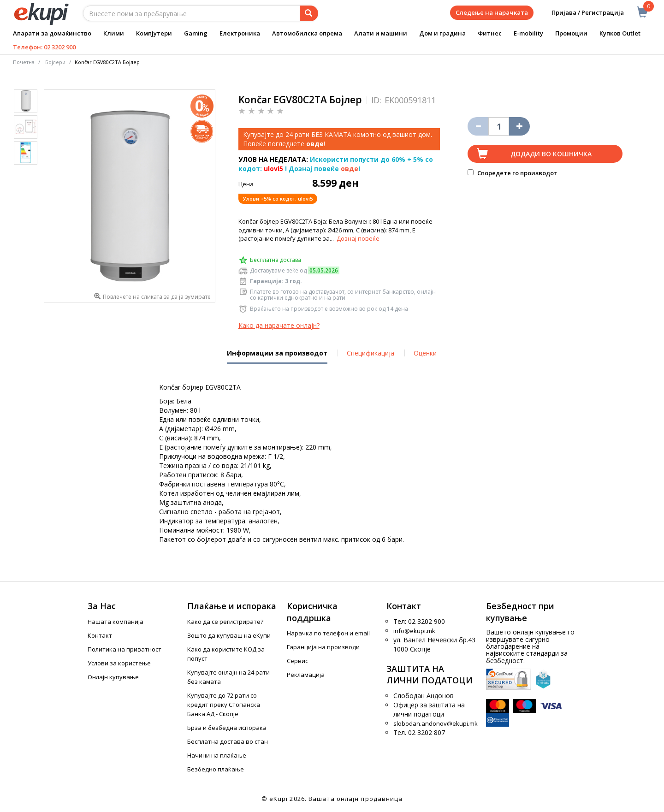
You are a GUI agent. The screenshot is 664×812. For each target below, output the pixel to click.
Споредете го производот (513, 173)
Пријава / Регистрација (581, 13)
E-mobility (528, 33)
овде (350, 169)
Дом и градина (442, 33)
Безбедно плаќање (216, 769)
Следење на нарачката (492, 12)
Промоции (571, 33)
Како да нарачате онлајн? (279, 325)
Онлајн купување (113, 677)
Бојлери (55, 62)
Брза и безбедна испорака (227, 728)
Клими (114, 33)
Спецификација (371, 353)
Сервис (297, 661)
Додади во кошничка (551, 154)
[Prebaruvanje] (309, 13)
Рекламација (306, 675)
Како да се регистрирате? (225, 622)
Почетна (24, 62)
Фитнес (490, 33)
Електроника (240, 33)
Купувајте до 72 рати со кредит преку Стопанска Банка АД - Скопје (224, 705)
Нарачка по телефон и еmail (328, 633)
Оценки (425, 353)
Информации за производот (277, 356)
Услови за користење (119, 663)
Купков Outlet (620, 33)
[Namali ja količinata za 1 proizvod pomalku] (519, 126)
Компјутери (154, 33)
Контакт (100, 635)
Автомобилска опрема (307, 33)
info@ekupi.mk (414, 631)
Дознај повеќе (358, 238)
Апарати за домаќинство (52, 33)
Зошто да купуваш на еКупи (229, 635)
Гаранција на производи (323, 647)
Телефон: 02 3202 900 (44, 47)
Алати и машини (381, 33)
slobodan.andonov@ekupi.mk (436, 723)
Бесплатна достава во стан (228, 741)
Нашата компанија (116, 622)
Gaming (196, 33)
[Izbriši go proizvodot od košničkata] (478, 126)
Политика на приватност (125, 649)
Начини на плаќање (217, 755)
